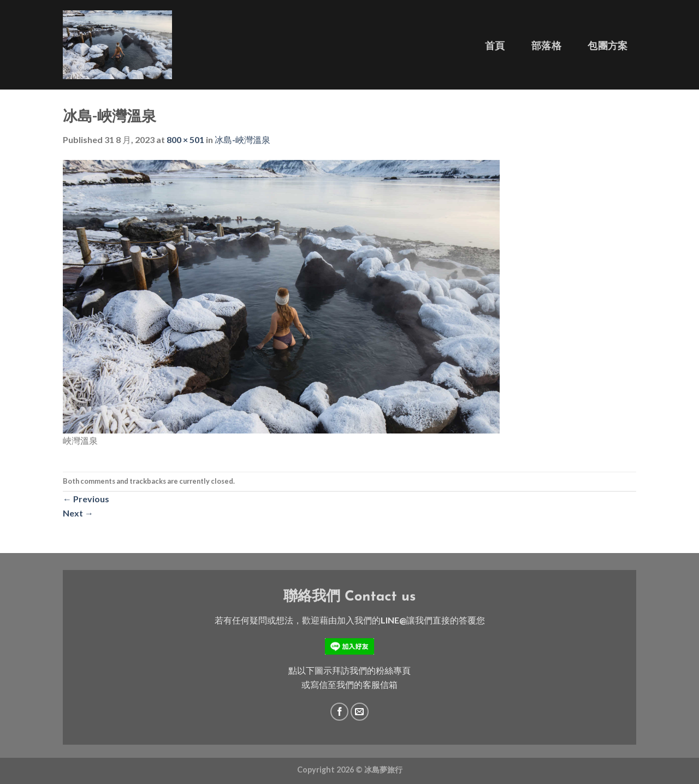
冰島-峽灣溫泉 (242, 139)
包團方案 (608, 46)
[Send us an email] (360, 712)
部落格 (546, 46)
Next (78, 513)
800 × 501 (185, 139)
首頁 (495, 46)
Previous (86, 499)
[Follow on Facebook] (339, 712)
